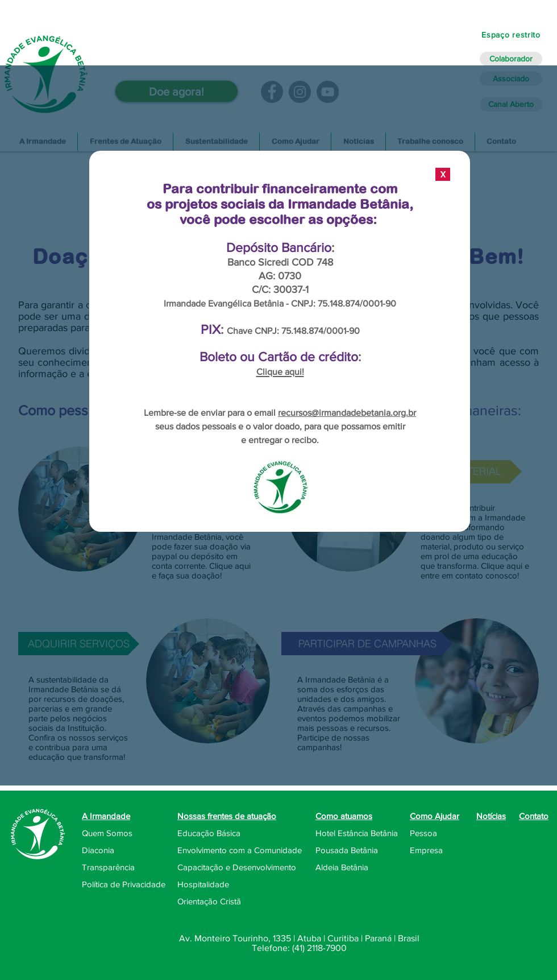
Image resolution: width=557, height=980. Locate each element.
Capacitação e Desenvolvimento (237, 867)
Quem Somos (107, 833)
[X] (443, 174)
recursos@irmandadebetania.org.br (347, 413)
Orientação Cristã (209, 901)
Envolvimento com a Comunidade (240, 850)
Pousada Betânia (347, 850)
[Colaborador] (511, 59)
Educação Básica (209, 833)
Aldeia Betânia (342, 867)
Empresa (426, 850)
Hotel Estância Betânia (357, 833)
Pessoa (423, 833)
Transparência (108, 867)
